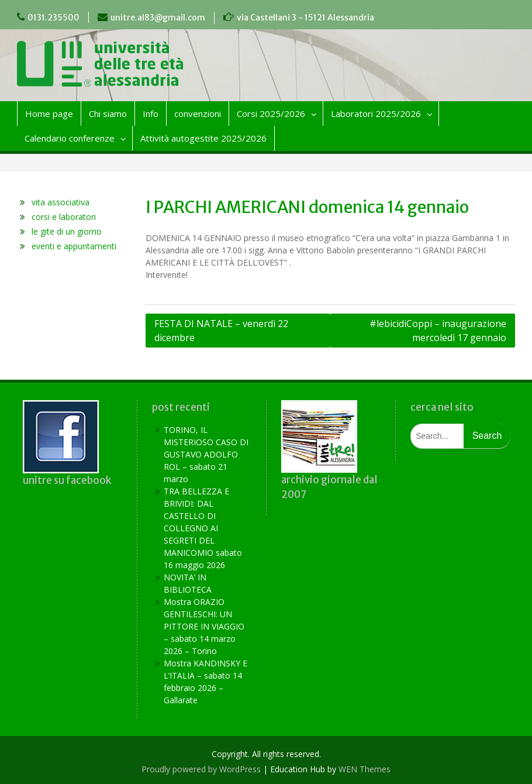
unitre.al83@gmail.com (158, 18)
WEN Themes (365, 769)
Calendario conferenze (70, 138)
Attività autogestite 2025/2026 (203, 138)
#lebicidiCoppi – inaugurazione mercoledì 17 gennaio (438, 331)
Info (151, 114)
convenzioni (198, 114)
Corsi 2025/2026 (271, 114)
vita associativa (61, 202)
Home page (49, 114)
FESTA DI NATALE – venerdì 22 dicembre (221, 331)
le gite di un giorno (67, 231)
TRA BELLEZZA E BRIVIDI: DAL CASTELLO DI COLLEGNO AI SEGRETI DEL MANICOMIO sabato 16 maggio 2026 (203, 528)
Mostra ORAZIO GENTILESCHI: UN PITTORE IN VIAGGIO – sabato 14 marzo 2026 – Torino (204, 626)
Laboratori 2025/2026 (376, 114)
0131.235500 (53, 18)
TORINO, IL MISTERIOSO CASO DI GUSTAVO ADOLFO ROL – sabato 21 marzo (206, 454)
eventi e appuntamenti (74, 246)
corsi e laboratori (64, 217)
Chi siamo (108, 114)
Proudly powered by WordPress (201, 769)
